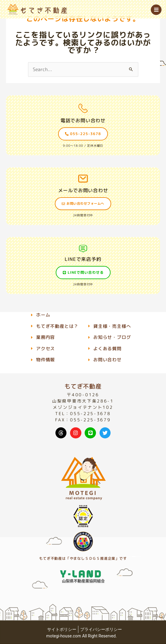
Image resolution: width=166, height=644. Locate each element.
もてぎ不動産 (83, 386)
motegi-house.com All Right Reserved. (82, 636)
